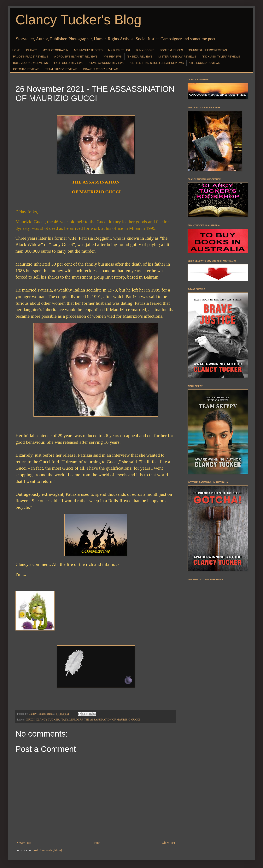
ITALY (64, 720)
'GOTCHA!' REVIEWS (26, 69)
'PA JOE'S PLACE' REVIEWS (30, 57)
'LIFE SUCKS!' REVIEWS (205, 63)
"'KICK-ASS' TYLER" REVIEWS (221, 57)
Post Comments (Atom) (47, 850)
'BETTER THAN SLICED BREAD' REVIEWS (157, 63)
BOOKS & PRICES (171, 50)
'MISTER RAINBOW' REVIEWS (177, 57)
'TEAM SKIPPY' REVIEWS (61, 69)
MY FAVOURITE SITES (88, 50)
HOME (16, 50)
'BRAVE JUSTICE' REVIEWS (100, 69)
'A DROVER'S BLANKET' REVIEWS (76, 57)
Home (96, 843)
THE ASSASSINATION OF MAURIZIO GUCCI (112, 720)
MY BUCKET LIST (119, 50)
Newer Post (24, 843)
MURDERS (76, 720)
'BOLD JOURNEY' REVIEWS (30, 63)
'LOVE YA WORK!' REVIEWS (107, 63)
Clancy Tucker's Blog (78, 20)
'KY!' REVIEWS (112, 57)
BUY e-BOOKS (145, 50)
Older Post (168, 843)
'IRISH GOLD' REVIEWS (69, 63)
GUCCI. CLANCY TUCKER (43, 720)
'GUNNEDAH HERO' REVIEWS (208, 50)
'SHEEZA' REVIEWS (140, 57)
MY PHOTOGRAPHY (56, 50)
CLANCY (32, 50)
